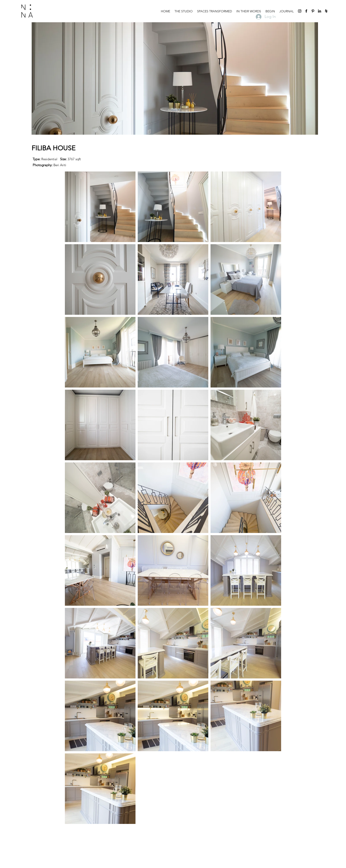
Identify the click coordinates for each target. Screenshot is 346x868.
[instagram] (300, 11)
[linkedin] (320, 11)
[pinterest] (313, 11)
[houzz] (326, 11)
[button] (214, 11)
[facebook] (306, 11)
